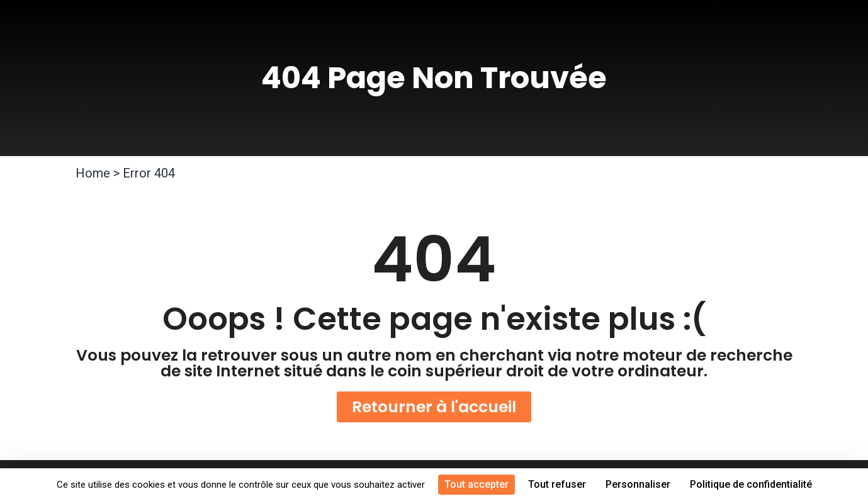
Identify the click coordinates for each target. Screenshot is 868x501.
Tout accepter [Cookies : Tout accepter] (476, 484)
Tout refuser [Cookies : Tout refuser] (557, 484)
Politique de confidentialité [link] (751, 484)
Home (93, 173)
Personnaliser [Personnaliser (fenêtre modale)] (638, 484)
